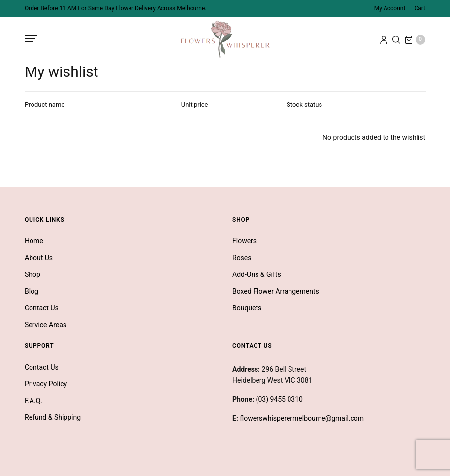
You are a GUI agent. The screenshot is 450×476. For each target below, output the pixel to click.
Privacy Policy (46, 384)
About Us (39, 258)
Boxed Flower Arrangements (276, 291)
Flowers (244, 241)
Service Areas (46, 325)
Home (34, 241)
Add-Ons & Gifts (257, 274)
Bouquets (247, 308)
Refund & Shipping (53, 417)
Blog (32, 291)
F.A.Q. (33, 401)
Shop (32, 274)
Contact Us (42, 308)
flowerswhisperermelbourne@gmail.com (302, 418)
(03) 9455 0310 (279, 399)
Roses (242, 258)
